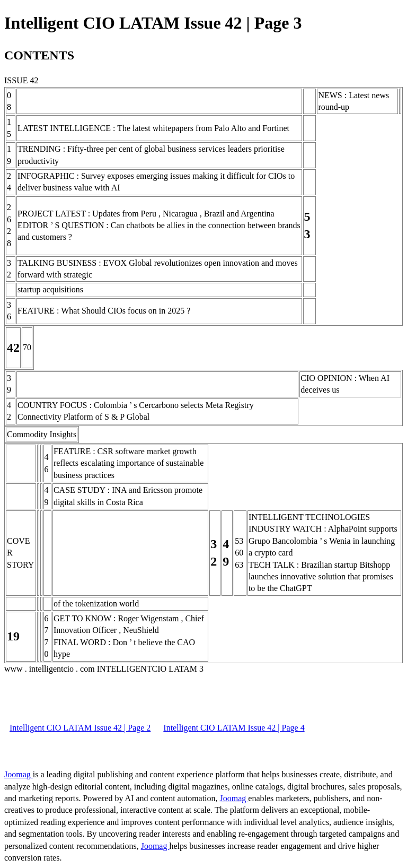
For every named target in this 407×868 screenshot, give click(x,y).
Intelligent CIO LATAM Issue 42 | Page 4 (234, 728)
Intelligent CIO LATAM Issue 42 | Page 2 (80, 728)
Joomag (19, 774)
